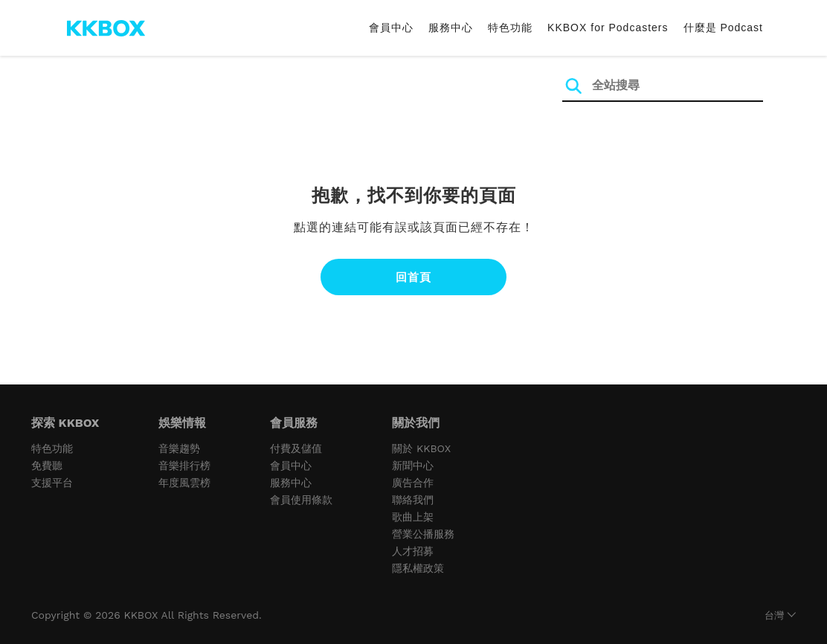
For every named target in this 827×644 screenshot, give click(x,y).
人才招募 (413, 551)
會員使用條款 (301, 500)
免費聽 (47, 466)
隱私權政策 (418, 568)
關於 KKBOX (421, 448)
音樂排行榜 (184, 466)
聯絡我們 (413, 500)
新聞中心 (413, 466)
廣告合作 (413, 483)
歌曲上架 (413, 517)
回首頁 (413, 277)
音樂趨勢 (179, 448)
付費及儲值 (296, 448)
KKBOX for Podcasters (608, 28)
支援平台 (52, 483)
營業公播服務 (423, 534)
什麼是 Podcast (723, 28)
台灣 (774, 615)
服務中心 (451, 28)
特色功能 (510, 28)
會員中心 (391, 28)
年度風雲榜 (184, 483)
